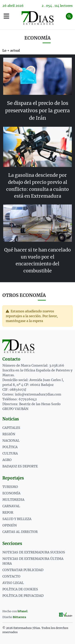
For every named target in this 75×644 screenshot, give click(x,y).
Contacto (11, 576)
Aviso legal (13, 583)
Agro (7, 460)
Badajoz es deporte (20, 466)
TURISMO (10, 487)
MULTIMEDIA (13, 500)
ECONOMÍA (11, 493)
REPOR (8, 512)
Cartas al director (20, 532)
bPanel (22, 611)
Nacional (11, 441)
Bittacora (19, 617)
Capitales (11, 428)
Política (10, 447)
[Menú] (6, 16)
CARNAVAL (11, 506)
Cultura (10, 453)
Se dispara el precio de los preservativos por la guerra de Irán (37, 111)
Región (9, 434)
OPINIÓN (10, 525)
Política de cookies (20, 589)
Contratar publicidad (23, 570)
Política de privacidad (23, 596)
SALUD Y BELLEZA (17, 519)
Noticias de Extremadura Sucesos (34, 552)
